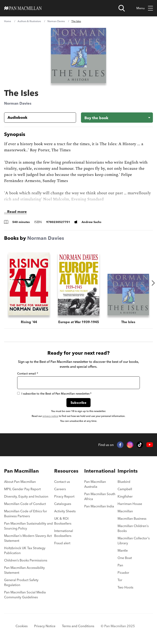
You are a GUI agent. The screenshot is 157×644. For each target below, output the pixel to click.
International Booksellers (64, 533)
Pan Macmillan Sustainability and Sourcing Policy (28, 526)
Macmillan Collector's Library (134, 541)
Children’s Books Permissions (26, 560)
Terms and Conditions (78, 626)
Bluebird (124, 482)
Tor (120, 580)
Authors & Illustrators (29, 21)
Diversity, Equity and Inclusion (26, 496)
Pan (120, 565)
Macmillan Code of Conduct (25, 504)
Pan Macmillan (21, 471)
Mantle (123, 550)
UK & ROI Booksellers (63, 521)
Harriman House (130, 504)
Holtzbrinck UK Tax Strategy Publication (25, 550)
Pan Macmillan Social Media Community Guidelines (25, 595)
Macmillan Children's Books (133, 528)
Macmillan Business (132, 518)
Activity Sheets (65, 511)
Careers (60, 489)
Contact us (62, 482)
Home (8, 21)
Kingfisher (125, 496)
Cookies (22, 626)
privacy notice (50, 416)
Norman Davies (56, 21)
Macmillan (125, 511)
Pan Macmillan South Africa (100, 496)
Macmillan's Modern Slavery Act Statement (28, 538)
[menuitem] (29, 483)
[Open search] (122, 8)
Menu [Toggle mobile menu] (145, 8)
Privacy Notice (45, 626)
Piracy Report (64, 496)
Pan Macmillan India (99, 506)
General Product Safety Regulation (21, 582)
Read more (17, 212)
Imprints (128, 471)
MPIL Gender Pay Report (22, 489)
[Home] (23, 8)
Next (153, 283)
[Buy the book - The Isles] (117, 118)
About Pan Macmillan (20, 482)
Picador (123, 573)
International (100, 471)
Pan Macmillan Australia (95, 484)
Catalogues (63, 504)
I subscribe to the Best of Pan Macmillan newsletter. (54, 394)
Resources (66, 471)
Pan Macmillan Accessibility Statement (24, 570)
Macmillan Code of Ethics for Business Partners (26, 514)
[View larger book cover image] (78, 55)
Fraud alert (62, 543)
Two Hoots (125, 587)
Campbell (125, 489)
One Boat (125, 558)
